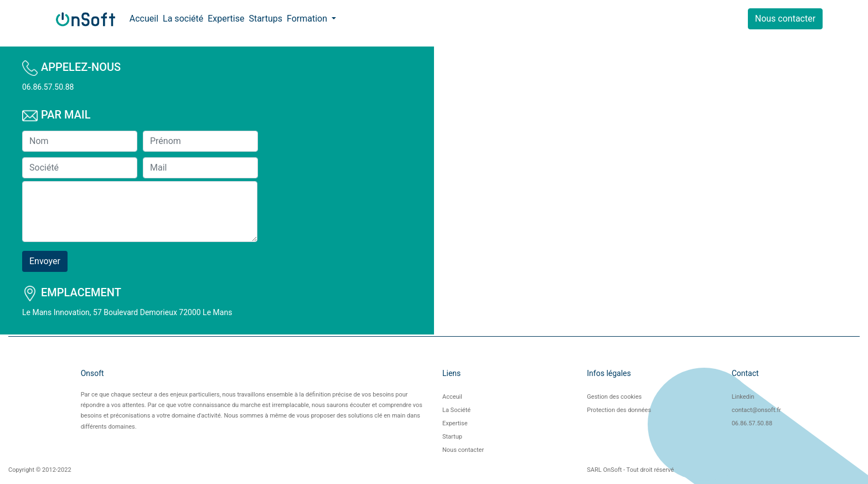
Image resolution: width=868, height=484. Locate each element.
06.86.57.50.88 (752, 423)
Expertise (226, 19)
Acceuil (452, 397)
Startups (265, 19)
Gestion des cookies (614, 397)
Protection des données (619, 410)
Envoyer (45, 261)
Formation (308, 19)
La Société (456, 410)
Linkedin (743, 397)
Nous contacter (785, 19)
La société (183, 19)
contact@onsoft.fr (756, 410)
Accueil (144, 19)
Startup (452, 437)
